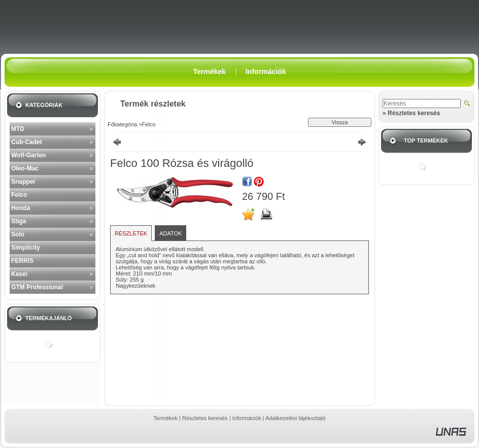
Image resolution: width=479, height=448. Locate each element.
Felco (19, 195)
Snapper (23, 182)
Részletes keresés (205, 418)
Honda (21, 208)
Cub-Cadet (27, 142)
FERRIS (22, 261)
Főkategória (122, 124)
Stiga (19, 221)
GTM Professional (37, 287)
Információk (247, 418)
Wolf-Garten (28, 155)
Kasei (19, 274)
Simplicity (26, 248)
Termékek (165, 418)
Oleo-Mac (25, 168)
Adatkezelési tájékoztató (296, 418)
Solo (18, 234)
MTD (18, 129)
